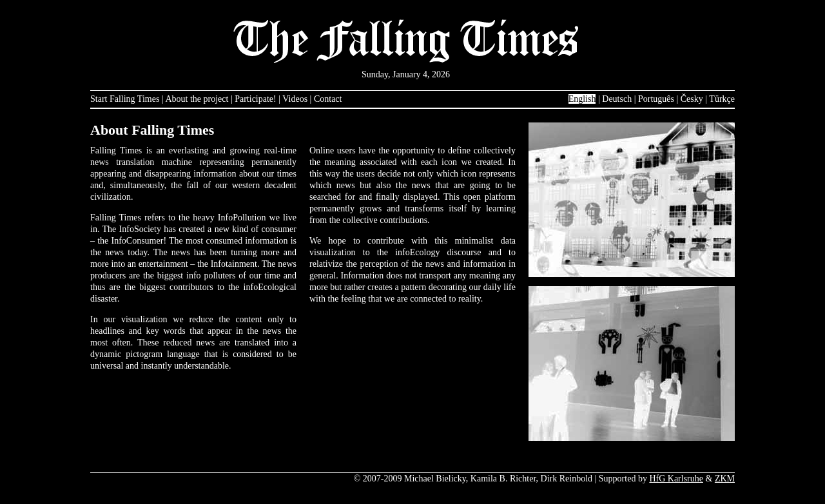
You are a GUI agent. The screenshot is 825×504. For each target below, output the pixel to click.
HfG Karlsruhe (676, 479)
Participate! (256, 99)
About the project (197, 99)
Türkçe (722, 99)
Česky (692, 99)
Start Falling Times (125, 99)
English (582, 99)
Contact (328, 99)
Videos (295, 99)
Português (656, 99)
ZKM (725, 479)
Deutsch (617, 99)
